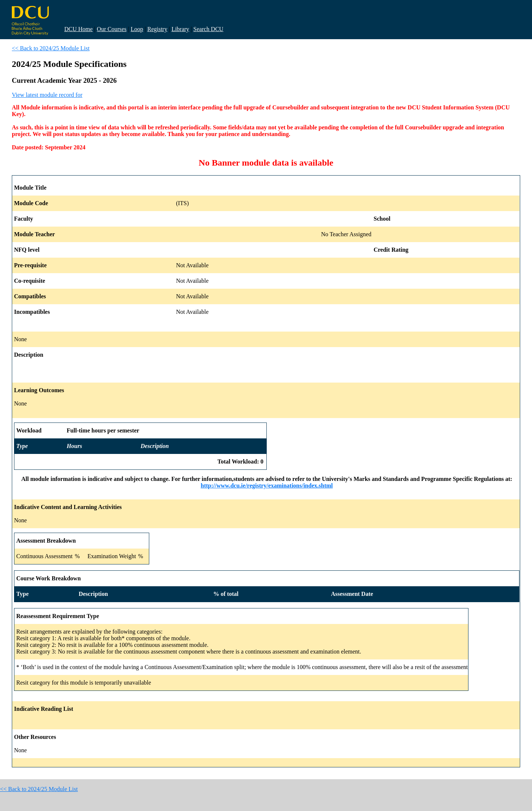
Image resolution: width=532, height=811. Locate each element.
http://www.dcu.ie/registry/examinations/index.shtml (267, 486)
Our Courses (112, 29)
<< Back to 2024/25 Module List (51, 48)
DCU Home (79, 29)
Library (180, 29)
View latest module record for (47, 95)
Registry (157, 29)
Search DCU (208, 29)
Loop (137, 29)
